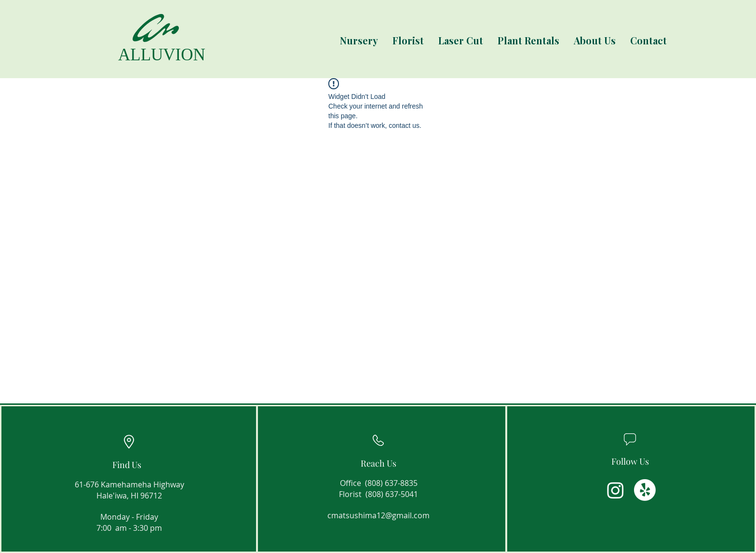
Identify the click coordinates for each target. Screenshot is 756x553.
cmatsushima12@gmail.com (378, 515)
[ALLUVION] (156, 55)
